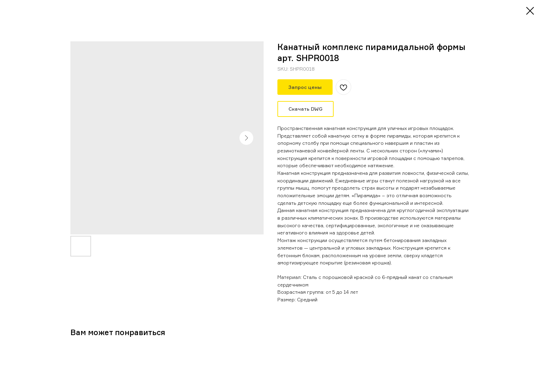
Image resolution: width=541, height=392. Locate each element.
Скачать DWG (306, 109)
